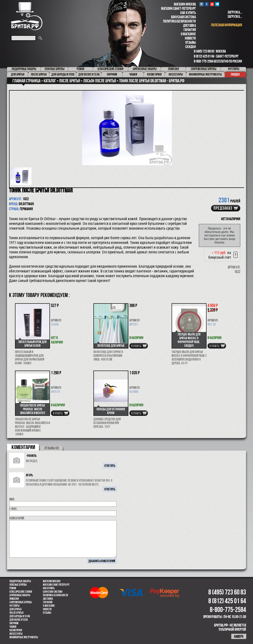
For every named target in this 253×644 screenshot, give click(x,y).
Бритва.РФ (27, 16)
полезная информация (227, 25)
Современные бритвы (21, 602)
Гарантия (190, 30)
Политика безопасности (179, 21)
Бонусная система (183, 17)
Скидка (235, 74)
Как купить (188, 13)
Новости (190, 38)
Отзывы (191, 42)
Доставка (189, 25)
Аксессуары (16, 634)
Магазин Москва (185, 4)
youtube (212, 4)
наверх (239, 636)
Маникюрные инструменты (24, 637)
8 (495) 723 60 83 (204, 51)
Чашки (13, 627)
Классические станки (21, 592)
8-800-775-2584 (204, 61)
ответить (110, 466)
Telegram (217, 4)
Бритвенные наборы (20, 595)
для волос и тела (19, 620)
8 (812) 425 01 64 (204, 56)
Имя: (12, 499)
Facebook (207, 4)
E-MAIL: (13, 509)
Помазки (14, 599)
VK (201, 4)
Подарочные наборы (20, 581)
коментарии (23, 447)
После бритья (16, 613)
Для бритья (15, 609)
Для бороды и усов (20, 616)
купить (136, 346)
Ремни (13, 588)
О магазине (188, 34)
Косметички (16, 630)
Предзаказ (223, 208)
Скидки (191, 47)
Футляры (14, 606)
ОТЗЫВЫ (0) (52, 448)
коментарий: (17, 518)
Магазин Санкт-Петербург (178, 8)
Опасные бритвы (18, 585)
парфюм (14, 623)
